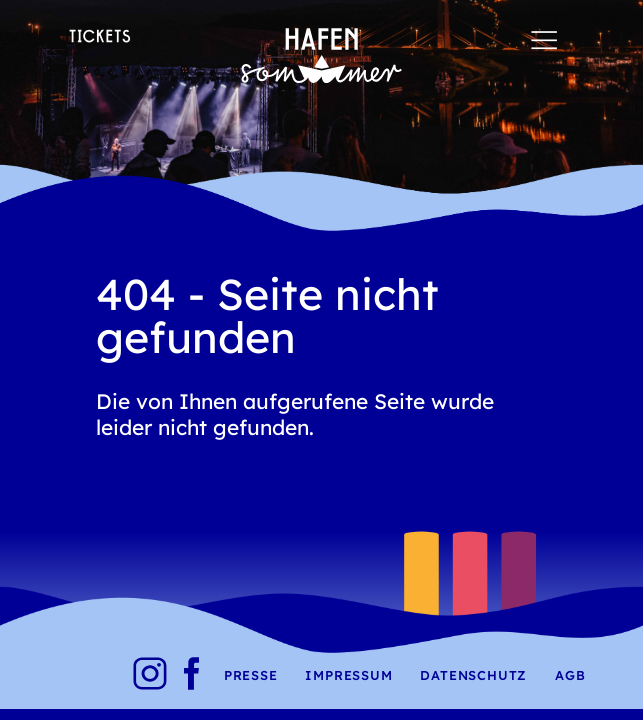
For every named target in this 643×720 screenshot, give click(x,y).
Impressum (348, 675)
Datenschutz (473, 675)
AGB (570, 675)
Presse (251, 675)
